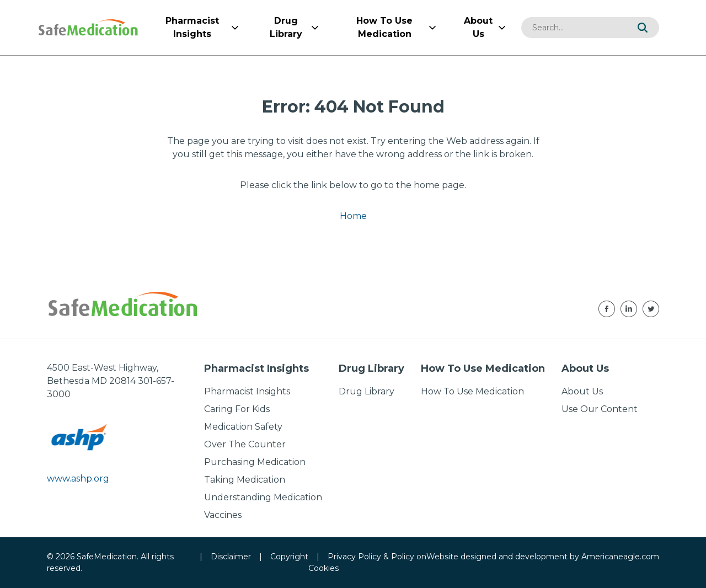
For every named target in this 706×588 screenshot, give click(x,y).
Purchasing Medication (255, 462)
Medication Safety (243, 427)
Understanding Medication (263, 497)
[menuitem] (192, 28)
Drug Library (367, 391)
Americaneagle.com (620, 557)
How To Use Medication (472, 391)
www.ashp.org (78, 479)
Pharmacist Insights (247, 391)
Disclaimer (231, 557)
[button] (643, 28)
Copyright (289, 557)
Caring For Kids (237, 409)
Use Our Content (600, 409)
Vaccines (223, 515)
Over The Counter (245, 444)
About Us (582, 391)
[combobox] (574, 28)
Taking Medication (245, 480)
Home (353, 216)
